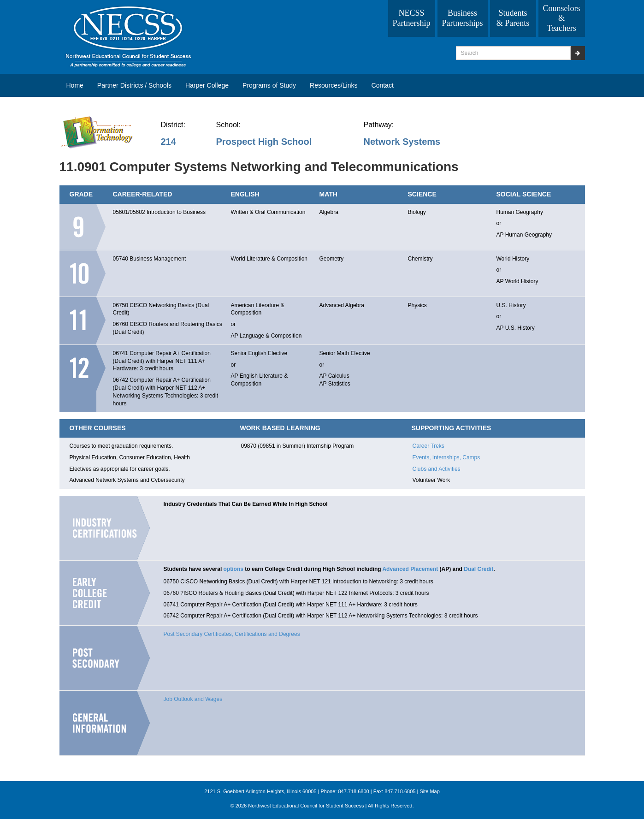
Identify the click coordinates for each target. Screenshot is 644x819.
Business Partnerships (463, 18)
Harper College (207, 85)
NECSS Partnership (412, 18)
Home (75, 85)
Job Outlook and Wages (193, 699)
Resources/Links (334, 85)
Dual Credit (479, 569)
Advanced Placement (410, 569)
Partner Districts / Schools (134, 85)
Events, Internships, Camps (446, 457)
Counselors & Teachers (562, 18)
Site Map (429, 791)
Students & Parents (513, 18)
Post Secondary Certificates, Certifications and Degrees (232, 634)
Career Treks (428, 446)
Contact (383, 85)
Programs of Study (269, 85)
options (233, 569)
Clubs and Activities (437, 469)
